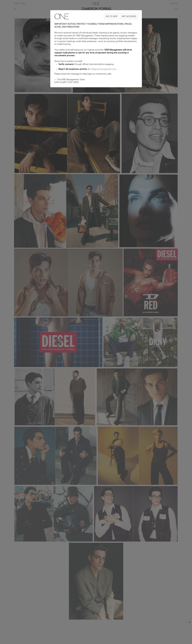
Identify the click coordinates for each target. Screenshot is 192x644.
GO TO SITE (112, 16)
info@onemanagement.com (103, 69)
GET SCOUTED (129, 16)
